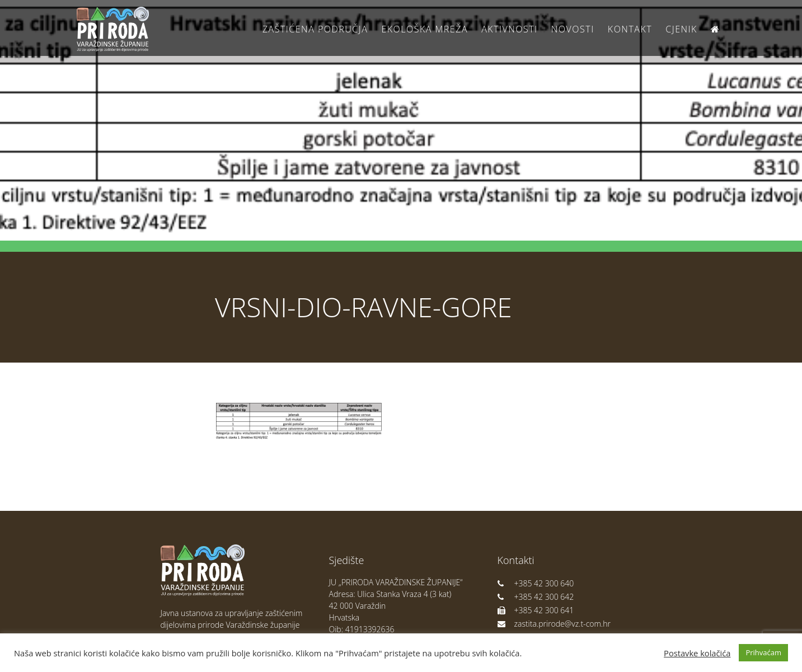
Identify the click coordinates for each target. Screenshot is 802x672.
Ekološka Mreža (425, 29)
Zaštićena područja (315, 29)
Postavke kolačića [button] (697, 653)
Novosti (573, 29)
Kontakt (630, 29)
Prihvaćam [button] (763, 652)
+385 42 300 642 (536, 597)
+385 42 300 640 (536, 583)
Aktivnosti (509, 29)
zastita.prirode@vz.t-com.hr (554, 624)
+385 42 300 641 (536, 610)
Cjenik (681, 29)
